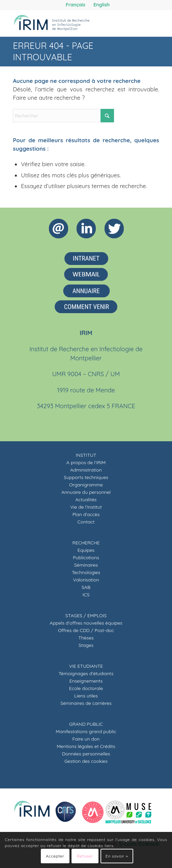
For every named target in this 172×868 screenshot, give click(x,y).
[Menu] (150, 23)
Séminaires (86, 565)
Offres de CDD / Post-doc (86, 630)
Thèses (86, 638)
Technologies (86, 572)
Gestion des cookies (86, 761)
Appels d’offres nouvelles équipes (86, 623)
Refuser (85, 856)
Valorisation (86, 580)
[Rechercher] (134, 23)
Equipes (86, 550)
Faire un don (86, 739)
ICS (86, 595)
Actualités (86, 500)
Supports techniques (86, 477)
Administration (86, 470)
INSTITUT (86, 455)
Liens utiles (86, 696)
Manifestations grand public (86, 731)
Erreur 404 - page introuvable (53, 51)
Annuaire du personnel (86, 492)
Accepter (55, 856)
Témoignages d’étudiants (86, 674)
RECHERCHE (86, 543)
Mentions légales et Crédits (86, 746)
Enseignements (86, 681)
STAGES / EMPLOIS (86, 616)
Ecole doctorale (86, 688)
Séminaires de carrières (86, 703)
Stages (86, 645)
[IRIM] (71, 23)
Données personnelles (86, 754)
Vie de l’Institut (86, 507)
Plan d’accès (86, 514)
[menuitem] (76, 5)
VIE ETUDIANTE (86, 666)
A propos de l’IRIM (86, 462)
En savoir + (117, 856)
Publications (86, 558)
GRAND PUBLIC (86, 724)
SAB (86, 587)
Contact (86, 522)
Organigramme (86, 485)
